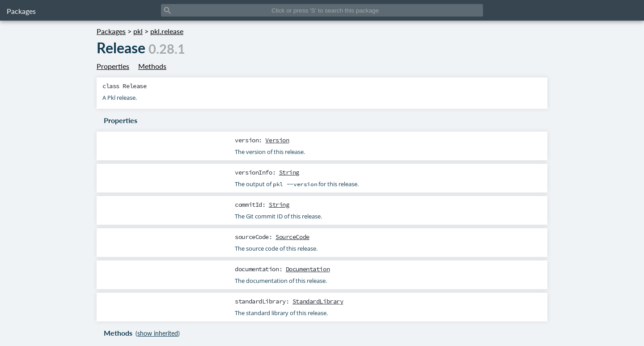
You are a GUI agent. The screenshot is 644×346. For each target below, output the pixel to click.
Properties (113, 66)
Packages (21, 11)
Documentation (308, 269)
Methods (152, 66)
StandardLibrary (318, 301)
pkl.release (167, 31)
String (289, 172)
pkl (138, 31)
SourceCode (292, 237)
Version (277, 140)
